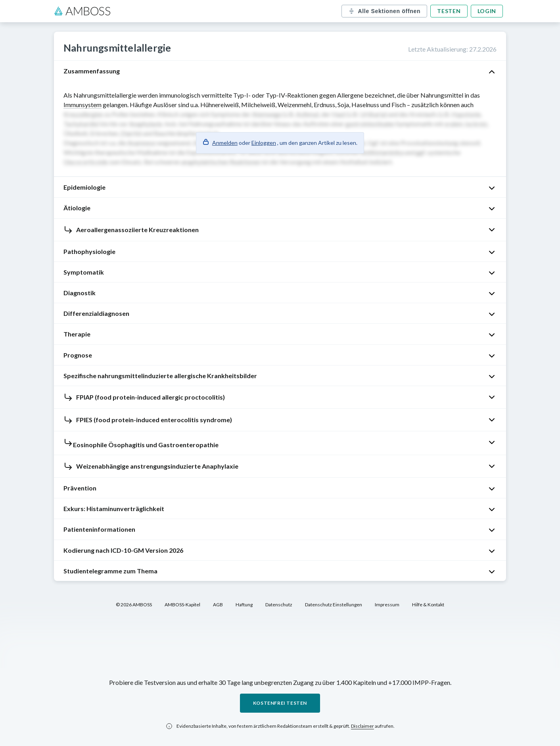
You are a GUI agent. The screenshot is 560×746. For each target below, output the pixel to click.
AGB (218, 605)
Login (487, 11)
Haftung (244, 605)
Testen (449, 11)
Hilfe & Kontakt (428, 605)
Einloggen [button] (264, 143)
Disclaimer (362, 726)
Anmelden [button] (225, 143)
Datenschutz (279, 605)
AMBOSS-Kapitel (182, 605)
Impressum (387, 605)
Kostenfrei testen (280, 703)
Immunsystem (82, 105)
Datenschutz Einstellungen (334, 605)
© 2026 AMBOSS (134, 605)
